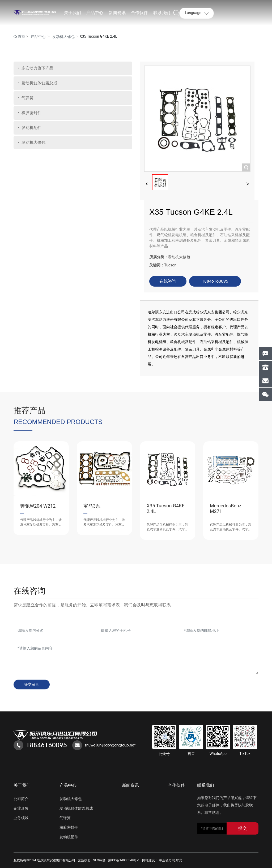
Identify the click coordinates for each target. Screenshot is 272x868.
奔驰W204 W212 (38, 506)
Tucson (170, 265)
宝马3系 (92, 506)
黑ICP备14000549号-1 (124, 860)
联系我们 (206, 785)
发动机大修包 (63, 37)
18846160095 (46, 745)
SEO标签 (99, 860)
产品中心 (38, 37)
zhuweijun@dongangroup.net (110, 745)
